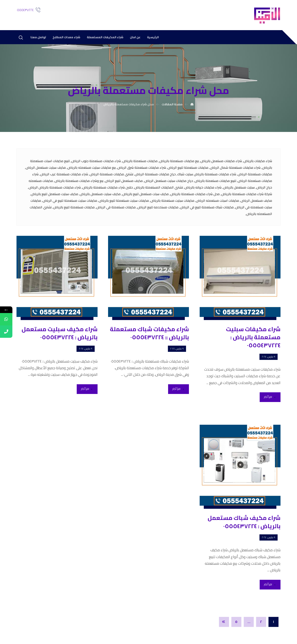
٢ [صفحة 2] (261, 622)
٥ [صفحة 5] (236, 622)
